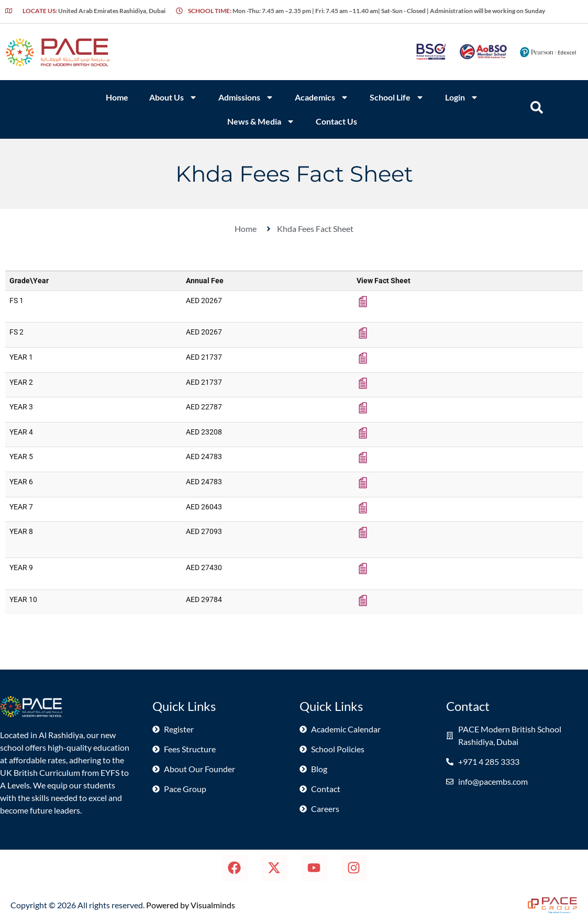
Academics (322, 97)
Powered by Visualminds (191, 905)
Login (462, 97)
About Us (173, 97)
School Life (397, 97)
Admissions (246, 97)
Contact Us (336, 121)
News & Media (261, 121)
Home (117, 97)
